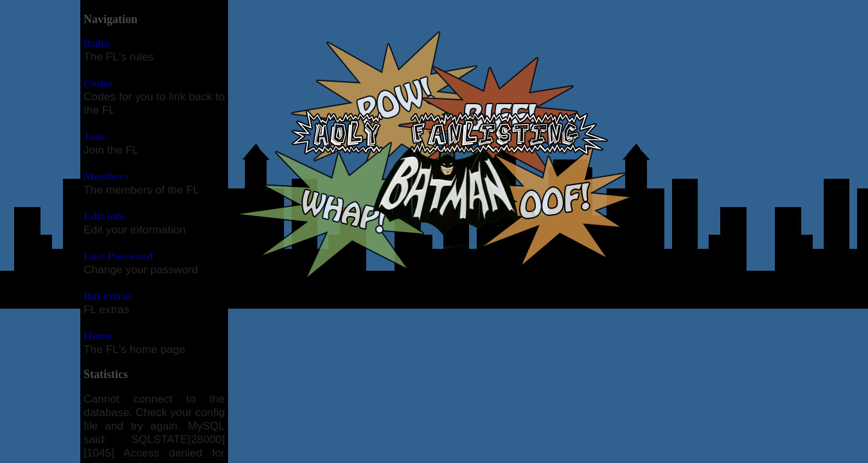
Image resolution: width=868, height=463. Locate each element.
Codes (98, 83)
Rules (97, 43)
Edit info (104, 216)
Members (106, 177)
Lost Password (118, 256)
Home (98, 336)
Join (94, 137)
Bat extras (108, 296)
